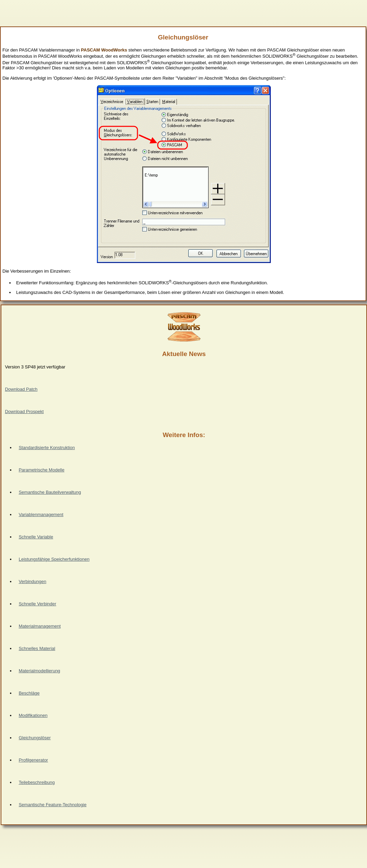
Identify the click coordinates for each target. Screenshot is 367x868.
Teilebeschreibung (37, 782)
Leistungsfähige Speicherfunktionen (54, 559)
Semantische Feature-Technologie (52, 805)
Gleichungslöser (35, 738)
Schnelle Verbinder (37, 604)
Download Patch (21, 389)
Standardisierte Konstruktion (47, 448)
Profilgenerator (33, 760)
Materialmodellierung (39, 671)
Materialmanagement (40, 626)
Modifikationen (33, 715)
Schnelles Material (37, 648)
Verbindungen (32, 581)
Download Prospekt (24, 412)
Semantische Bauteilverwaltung (50, 492)
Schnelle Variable (36, 537)
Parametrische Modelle (41, 470)
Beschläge (29, 693)
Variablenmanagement (41, 515)
